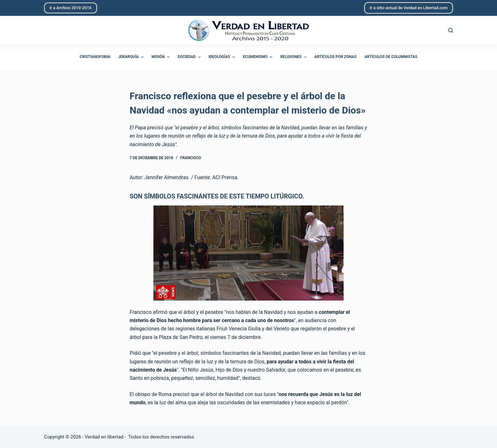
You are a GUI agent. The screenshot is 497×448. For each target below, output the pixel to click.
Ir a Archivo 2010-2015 (71, 8)
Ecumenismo (258, 57)
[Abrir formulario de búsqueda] (451, 30)
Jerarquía (132, 57)
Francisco (191, 158)
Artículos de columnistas (391, 57)
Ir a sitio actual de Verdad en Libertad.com (409, 8)
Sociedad (190, 57)
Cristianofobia (95, 57)
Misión (161, 57)
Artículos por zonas (336, 57)
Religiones (294, 57)
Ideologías (223, 57)
